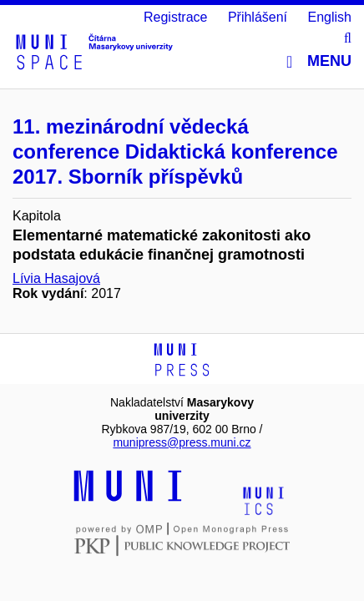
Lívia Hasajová (56, 278)
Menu (319, 61)
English (330, 17)
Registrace (175, 17)
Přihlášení (258, 17)
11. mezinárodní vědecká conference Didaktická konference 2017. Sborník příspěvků (175, 152)
